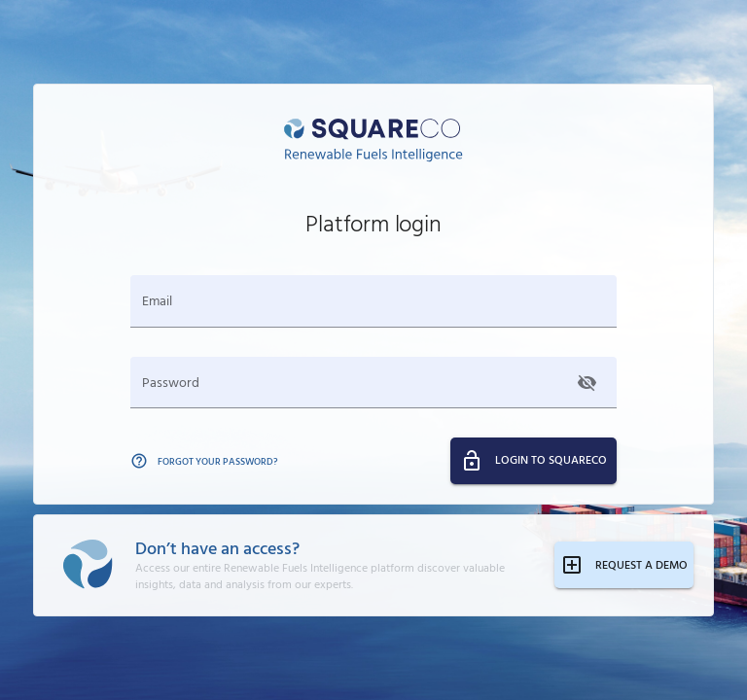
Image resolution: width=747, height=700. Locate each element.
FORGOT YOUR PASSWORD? (204, 461)
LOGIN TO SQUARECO (534, 461)
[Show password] (587, 383)
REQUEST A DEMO (624, 565)
